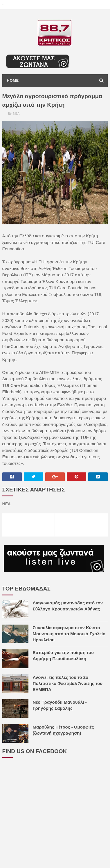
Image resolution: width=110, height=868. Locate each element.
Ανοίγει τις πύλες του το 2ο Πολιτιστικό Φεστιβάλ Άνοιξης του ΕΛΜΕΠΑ (68, 683)
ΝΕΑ (16, 113)
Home (13, 80)
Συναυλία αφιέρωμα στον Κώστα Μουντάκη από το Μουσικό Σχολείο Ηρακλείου (69, 634)
